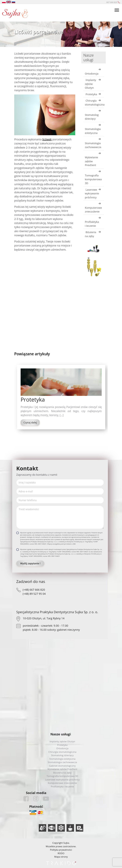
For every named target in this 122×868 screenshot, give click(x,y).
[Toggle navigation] (117, 11)
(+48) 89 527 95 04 (34, 594)
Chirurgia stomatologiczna (94, 103)
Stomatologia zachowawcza (93, 145)
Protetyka (91, 94)
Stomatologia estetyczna (93, 131)
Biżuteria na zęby (90, 234)
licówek (47, 139)
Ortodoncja (92, 74)
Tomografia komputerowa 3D (93, 179)
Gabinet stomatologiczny (62, 766)
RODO (61, 853)
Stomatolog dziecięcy (92, 117)
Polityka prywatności (61, 850)
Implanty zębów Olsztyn (90, 84)
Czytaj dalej (30, 422)
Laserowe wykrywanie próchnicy (92, 194)
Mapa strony (61, 857)
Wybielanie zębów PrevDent (91, 161)
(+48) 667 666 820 (34, 590)
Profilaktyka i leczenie (92, 224)
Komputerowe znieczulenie (93, 210)
